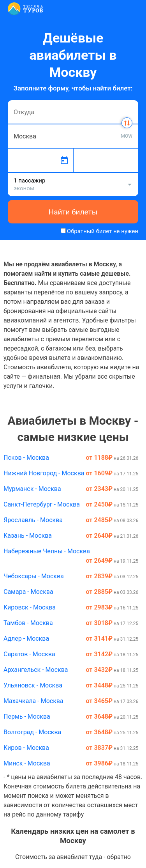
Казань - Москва (28, 536)
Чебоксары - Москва (34, 576)
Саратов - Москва (29, 654)
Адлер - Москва (26, 639)
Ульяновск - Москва (33, 685)
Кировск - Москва (30, 607)
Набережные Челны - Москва (47, 551)
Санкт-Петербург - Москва (42, 504)
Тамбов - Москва (28, 623)
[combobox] (73, 112)
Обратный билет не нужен (103, 231)
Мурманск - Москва (32, 489)
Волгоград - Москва (32, 732)
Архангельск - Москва (36, 670)
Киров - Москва (26, 748)
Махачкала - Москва (33, 701)
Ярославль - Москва (33, 520)
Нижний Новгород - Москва (44, 473)
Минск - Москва (27, 763)
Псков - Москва (26, 458)
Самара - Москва (28, 592)
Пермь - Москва (27, 717)
